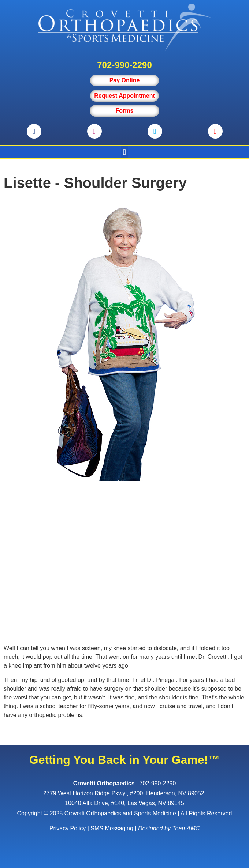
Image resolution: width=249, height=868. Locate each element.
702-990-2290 (124, 65)
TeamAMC (186, 828)
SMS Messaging (112, 828)
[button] (124, 152)
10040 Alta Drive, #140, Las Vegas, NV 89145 (124, 803)
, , (124, 793)
